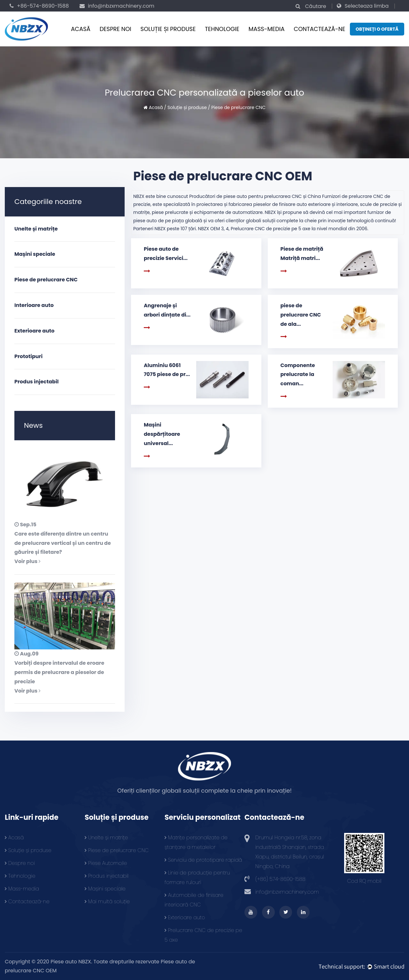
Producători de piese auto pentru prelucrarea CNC (245, 196)
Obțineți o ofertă (377, 29)
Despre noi (116, 29)
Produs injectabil (36, 382)
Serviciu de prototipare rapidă (203, 860)
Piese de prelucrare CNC (46, 280)
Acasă (81, 29)
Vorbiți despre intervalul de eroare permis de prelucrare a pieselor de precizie (59, 672)
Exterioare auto (34, 331)
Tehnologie (222, 29)
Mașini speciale (35, 254)
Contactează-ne (319, 29)
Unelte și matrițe (36, 229)
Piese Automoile (106, 863)
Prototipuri (28, 356)
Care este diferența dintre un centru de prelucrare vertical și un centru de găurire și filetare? (63, 543)
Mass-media (267, 29)
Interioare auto (34, 305)
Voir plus (27, 561)
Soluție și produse (168, 29)
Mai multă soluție (107, 902)
